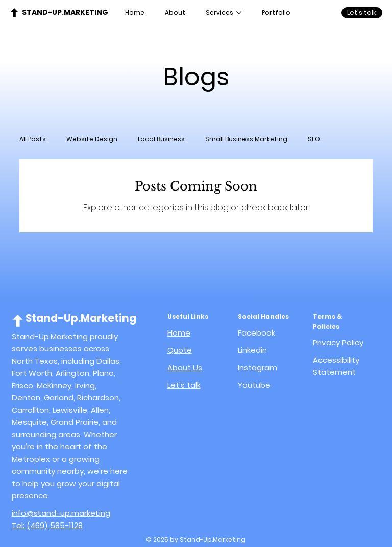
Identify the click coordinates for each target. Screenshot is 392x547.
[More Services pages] (239, 13)
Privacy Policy (338, 342)
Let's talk (184, 385)
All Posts (33, 139)
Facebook (256, 333)
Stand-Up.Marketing (65, 12)
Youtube (254, 385)
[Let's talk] (362, 13)
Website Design (92, 139)
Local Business (161, 139)
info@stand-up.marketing (61, 513)
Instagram (258, 367)
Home (179, 333)
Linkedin (252, 350)
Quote (180, 350)
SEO (314, 139)
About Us (185, 367)
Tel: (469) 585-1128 (47, 525)
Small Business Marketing (246, 139)
